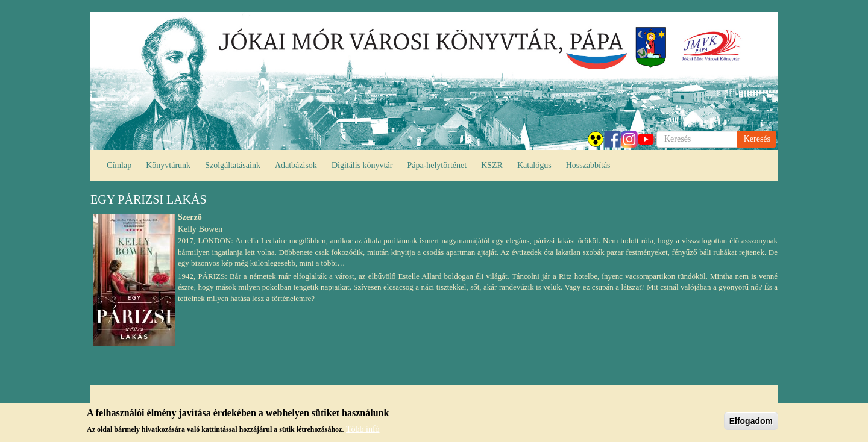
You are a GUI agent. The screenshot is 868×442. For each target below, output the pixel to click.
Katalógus (534, 165)
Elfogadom (751, 422)
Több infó (363, 430)
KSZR (492, 165)
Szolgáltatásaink (233, 165)
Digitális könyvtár (362, 165)
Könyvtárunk (168, 165)
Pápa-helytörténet (437, 165)
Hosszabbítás (588, 165)
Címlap (119, 165)
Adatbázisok (296, 165)
